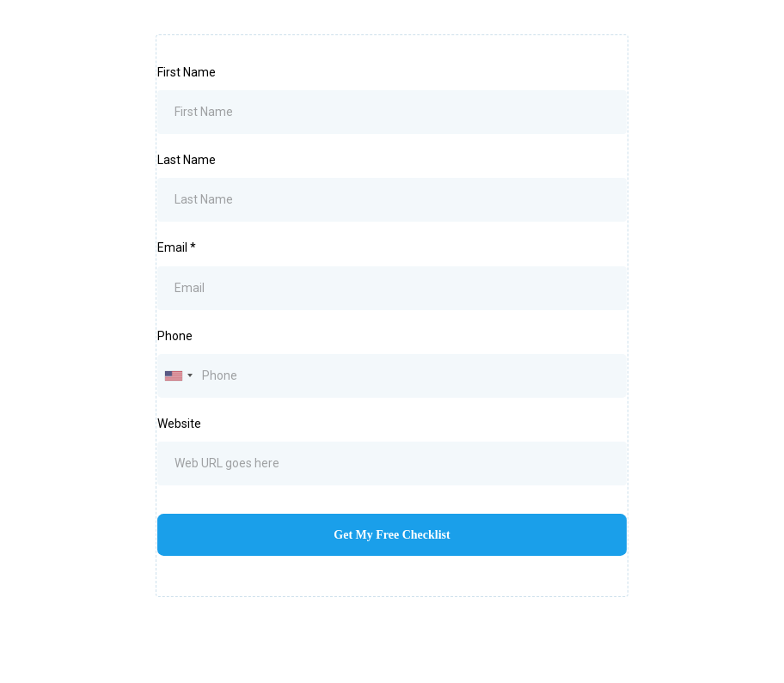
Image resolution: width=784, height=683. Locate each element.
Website (179, 424)
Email (177, 247)
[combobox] (178, 376)
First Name (187, 72)
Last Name (187, 160)
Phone (175, 336)
